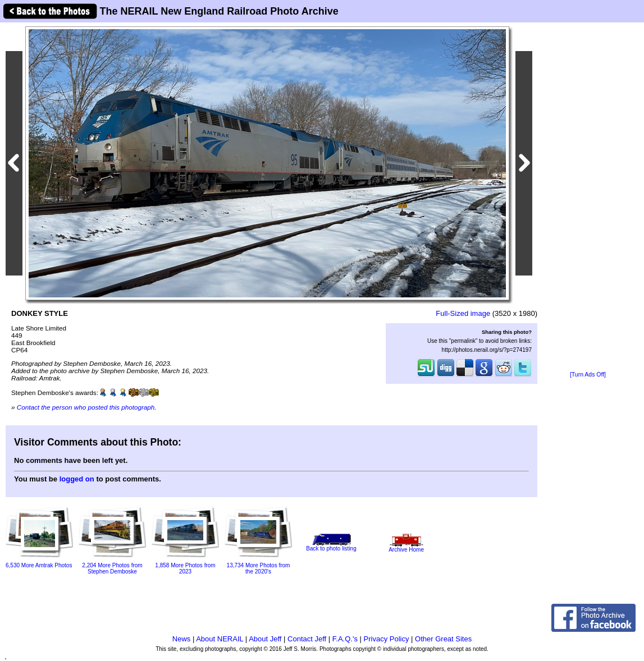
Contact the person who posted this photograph (86, 407)
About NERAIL (220, 639)
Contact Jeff (307, 639)
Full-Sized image (463, 313)
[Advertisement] (588, 198)
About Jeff (265, 639)
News (182, 639)
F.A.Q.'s (345, 639)
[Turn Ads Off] (588, 375)
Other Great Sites (443, 639)
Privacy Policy (387, 639)
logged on (77, 479)
